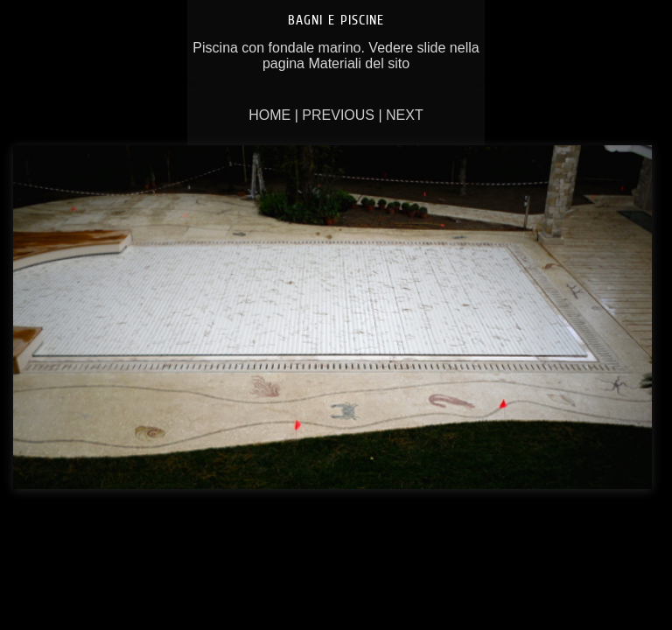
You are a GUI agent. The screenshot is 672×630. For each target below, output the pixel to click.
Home (269, 115)
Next (405, 115)
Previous (338, 115)
